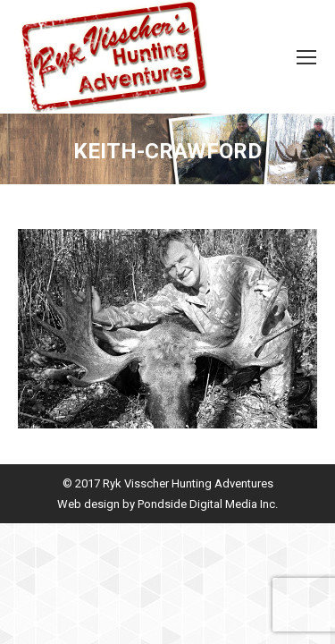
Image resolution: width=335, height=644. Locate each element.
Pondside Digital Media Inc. (208, 504)
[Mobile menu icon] (306, 57)
